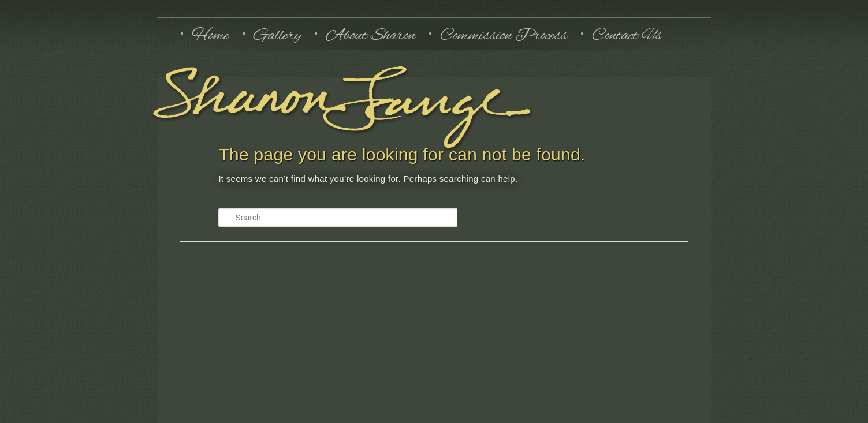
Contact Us (627, 35)
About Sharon (370, 35)
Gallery (277, 35)
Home (210, 35)
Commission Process (504, 35)
